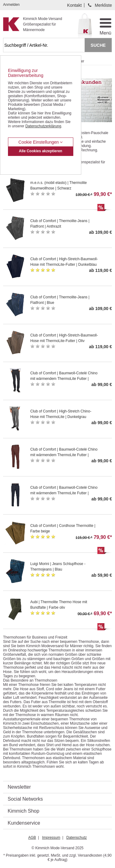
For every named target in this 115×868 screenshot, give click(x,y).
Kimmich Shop (23, 811)
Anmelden (11, 5)
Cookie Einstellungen (40, 142)
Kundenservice (24, 823)
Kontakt (74, 5)
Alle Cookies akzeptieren (41, 151)
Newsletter (19, 787)
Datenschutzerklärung (43, 126)
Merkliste (103, 5)
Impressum (51, 838)
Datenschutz (77, 838)
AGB (32, 838)
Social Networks (25, 799)
